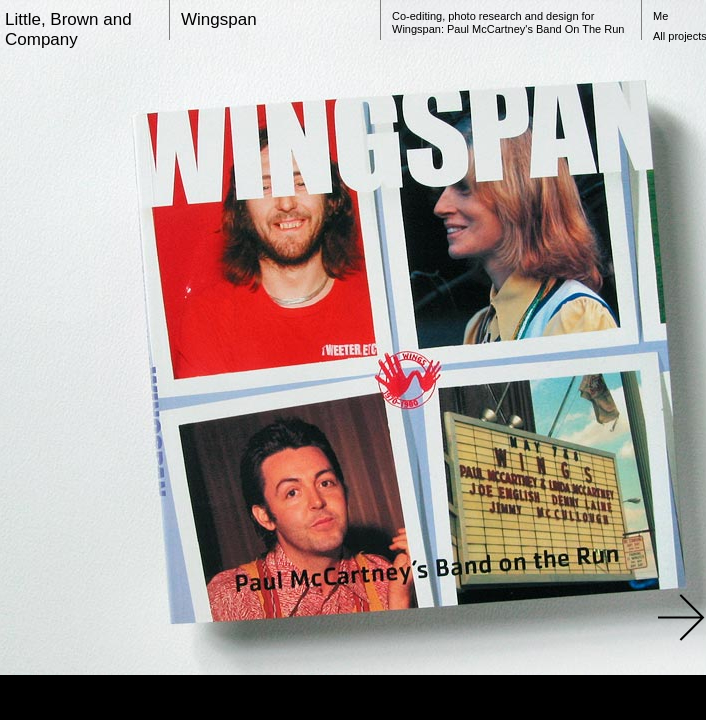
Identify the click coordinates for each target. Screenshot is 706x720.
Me (660, 16)
